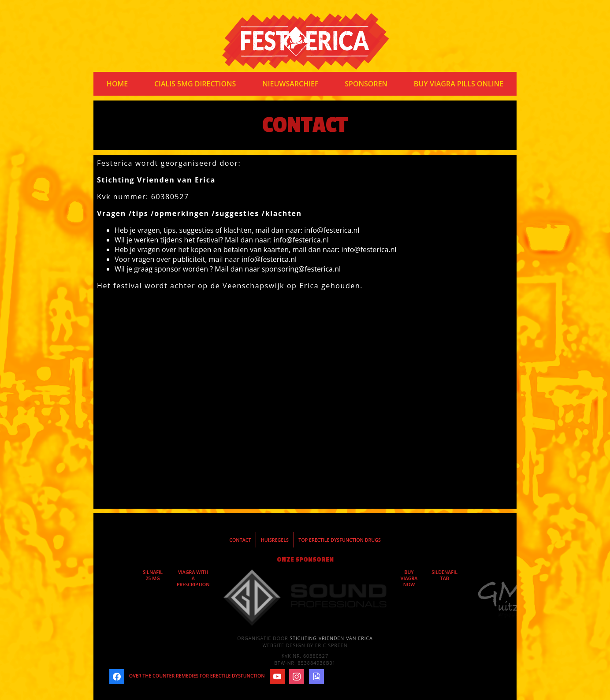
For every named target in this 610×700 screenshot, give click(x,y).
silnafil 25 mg (153, 575)
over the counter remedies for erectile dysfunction (197, 676)
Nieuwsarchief (290, 84)
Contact (240, 540)
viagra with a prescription (193, 578)
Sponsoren (366, 84)
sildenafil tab (444, 575)
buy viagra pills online (459, 84)
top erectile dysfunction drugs (340, 540)
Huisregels (275, 540)
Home (117, 84)
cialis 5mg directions (195, 84)
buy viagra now (409, 578)
